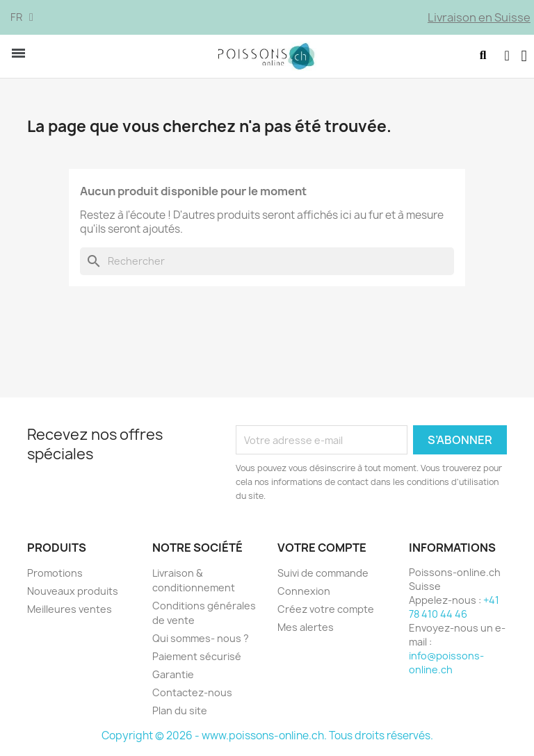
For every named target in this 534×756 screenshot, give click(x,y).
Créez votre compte (326, 611)
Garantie (173, 676)
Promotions (55, 575)
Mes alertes (306, 629)
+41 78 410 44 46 (454, 609)
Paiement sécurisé (197, 658)
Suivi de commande (323, 575)
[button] (481, 58)
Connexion (304, 593)
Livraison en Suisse (479, 17)
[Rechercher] (267, 264)
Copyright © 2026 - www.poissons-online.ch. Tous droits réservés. (267, 738)
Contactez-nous (192, 695)
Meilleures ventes (70, 611)
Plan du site (180, 713)
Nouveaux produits (73, 593)
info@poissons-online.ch (446, 665)
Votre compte (322, 550)
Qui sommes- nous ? (201, 640)
